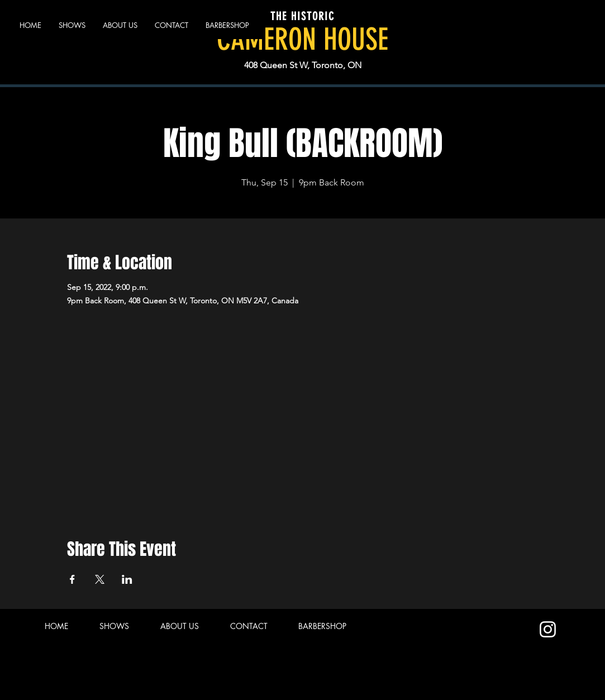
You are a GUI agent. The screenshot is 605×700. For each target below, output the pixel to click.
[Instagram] (548, 629)
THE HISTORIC (302, 16)
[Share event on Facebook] (72, 579)
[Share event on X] (100, 579)
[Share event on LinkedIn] (127, 579)
